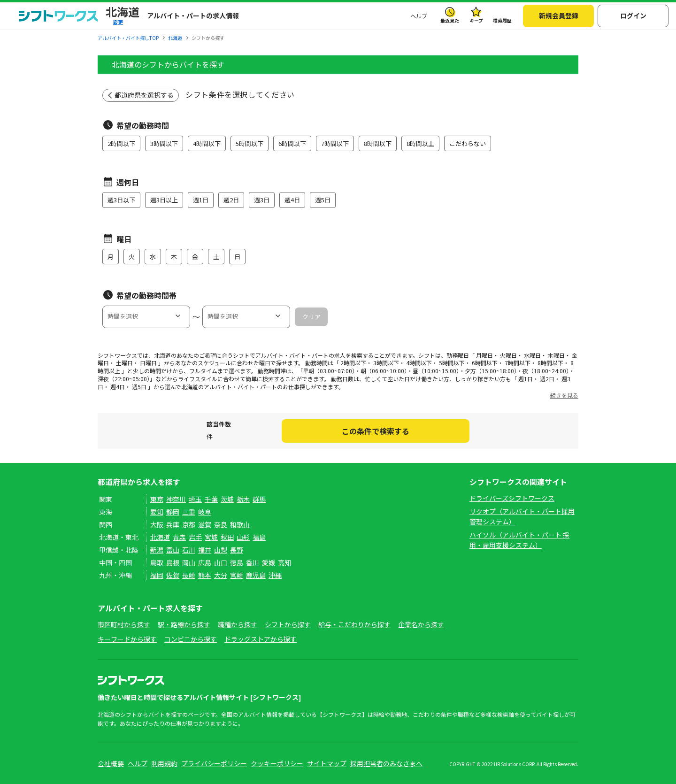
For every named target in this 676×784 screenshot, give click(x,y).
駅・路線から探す (184, 624)
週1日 (201, 200)
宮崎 (237, 575)
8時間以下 (378, 143)
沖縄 (275, 575)
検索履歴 (502, 20)
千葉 (211, 499)
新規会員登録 (559, 15)
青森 (179, 537)
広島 (205, 562)
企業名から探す (421, 624)
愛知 (157, 512)
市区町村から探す (124, 624)
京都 (189, 524)
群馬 (259, 499)
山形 (243, 537)
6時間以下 (292, 143)
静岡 (173, 512)
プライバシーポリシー (214, 763)
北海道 (160, 537)
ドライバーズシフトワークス (512, 498)
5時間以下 (250, 143)
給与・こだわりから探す (354, 624)
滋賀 (205, 524)
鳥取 (157, 562)
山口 (221, 562)
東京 (157, 499)
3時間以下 (164, 143)
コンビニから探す (191, 639)
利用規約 (164, 763)
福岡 (157, 575)
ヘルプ (419, 16)
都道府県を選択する (144, 95)
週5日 (323, 200)
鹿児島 (256, 575)
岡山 (189, 562)
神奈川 (176, 499)
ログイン (633, 15)
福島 (259, 537)
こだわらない (468, 143)
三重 (189, 512)
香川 (253, 562)
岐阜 (205, 512)
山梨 (221, 550)
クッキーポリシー (277, 763)
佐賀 (173, 575)
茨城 (227, 499)
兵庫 (173, 524)
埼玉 (195, 499)
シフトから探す (288, 624)
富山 (173, 550)
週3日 (262, 200)
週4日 (292, 200)
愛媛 (269, 562)
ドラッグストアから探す (261, 639)
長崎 (189, 575)
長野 (237, 550)
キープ (476, 20)
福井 (205, 550)
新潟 (157, 550)
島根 (173, 562)
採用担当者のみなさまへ (386, 763)
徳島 (237, 562)
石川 (189, 550)
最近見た (450, 20)
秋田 (227, 537)
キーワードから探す (127, 639)
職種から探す (238, 624)
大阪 (157, 524)
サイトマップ (327, 763)
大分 (221, 575)
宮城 (211, 537)
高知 (284, 562)
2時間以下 (121, 143)
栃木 (243, 499)
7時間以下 (335, 143)
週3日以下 (121, 200)
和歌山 (240, 524)
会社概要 (111, 763)
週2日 (231, 200)
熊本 (205, 575)
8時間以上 (420, 143)
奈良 (221, 524)
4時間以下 (207, 143)
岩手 (195, 537)
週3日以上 (164, 200)
